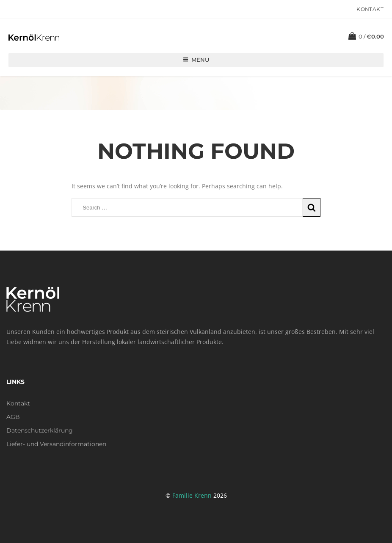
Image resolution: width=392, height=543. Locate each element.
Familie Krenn (192, 495)
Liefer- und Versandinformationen (56, 444)
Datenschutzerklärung (40, 430)
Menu (196, 60)
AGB (13, 417)
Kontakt (370, 9)
